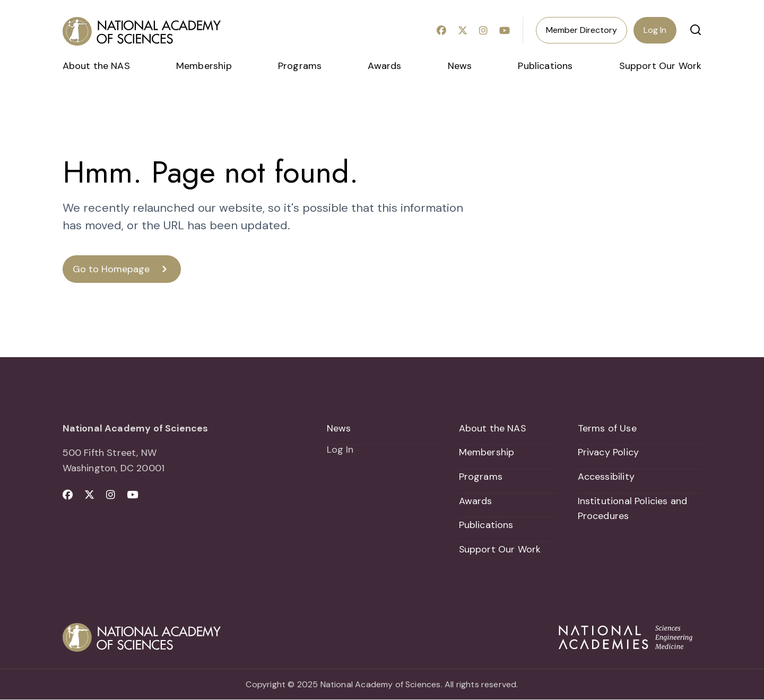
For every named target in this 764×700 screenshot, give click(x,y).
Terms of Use (607, 428)
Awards (384, 66)
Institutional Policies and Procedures (633, 509)
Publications (545, 66)
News (460, 66)
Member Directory (581, 30)
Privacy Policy (609, 452)
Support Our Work (661, 66)
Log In (655, 30)
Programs (300, 66)
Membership (204, 66)
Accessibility (606, 477)
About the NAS (96, 66)
